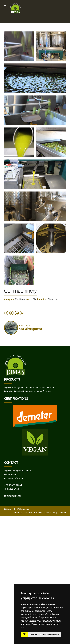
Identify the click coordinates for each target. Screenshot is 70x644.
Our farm (28, 513)
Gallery (48, 513)
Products (38, 513)
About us (18, 513)
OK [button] (24, 634)
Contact (62, 513)
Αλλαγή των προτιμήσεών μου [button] (45, 634)
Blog (55, 513)
